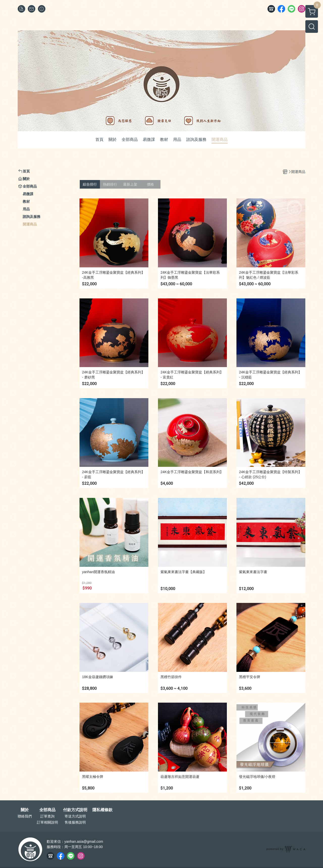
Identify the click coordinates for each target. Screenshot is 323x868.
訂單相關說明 (47, 822)
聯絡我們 (25, 816)
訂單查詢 (47, 816)
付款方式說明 (75, 810)
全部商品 (47, 810)
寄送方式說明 (75, 816)
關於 (25, 810)
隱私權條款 (102, 810)
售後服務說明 (75, 822)
